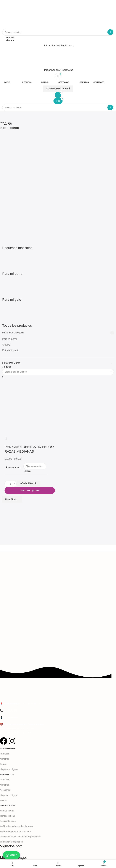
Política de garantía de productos (15, 831)
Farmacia (4, 754)
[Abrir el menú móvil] (58, 52)
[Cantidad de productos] (11, 484)
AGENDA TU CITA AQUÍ (58, 89)
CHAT (11, 855)
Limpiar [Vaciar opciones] (27, 471)
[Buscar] (58, 32)
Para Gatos (7, 774)
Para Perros (8, 749)
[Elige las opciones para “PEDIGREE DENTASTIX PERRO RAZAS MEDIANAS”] (30, 490)
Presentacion (13, 467)
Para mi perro (10, 339)
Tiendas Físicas (7, 816)
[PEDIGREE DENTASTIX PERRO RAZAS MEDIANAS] (30, 407)
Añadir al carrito (29, 483)
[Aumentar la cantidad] (15, 484)
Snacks (6, 345)
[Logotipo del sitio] (34, 14)
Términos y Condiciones (11, 842)
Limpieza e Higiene (9, 769)
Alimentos (5, 759)
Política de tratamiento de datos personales (20, 837)
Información (8, 806)
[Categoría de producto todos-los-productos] (58, 231)
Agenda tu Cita (7, 811)
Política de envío (8, 821)
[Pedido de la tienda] (58, 372)
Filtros (8, 367)
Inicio (3, 128)
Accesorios (5, 790)
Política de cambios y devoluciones (16, 826)
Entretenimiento (11, 350)
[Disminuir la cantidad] (6, 484)
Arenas (3, 800)
